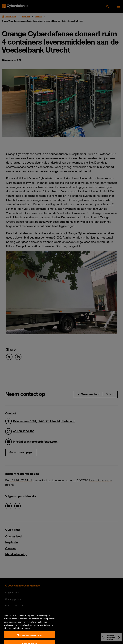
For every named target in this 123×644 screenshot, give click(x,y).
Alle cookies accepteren (29, 639)
